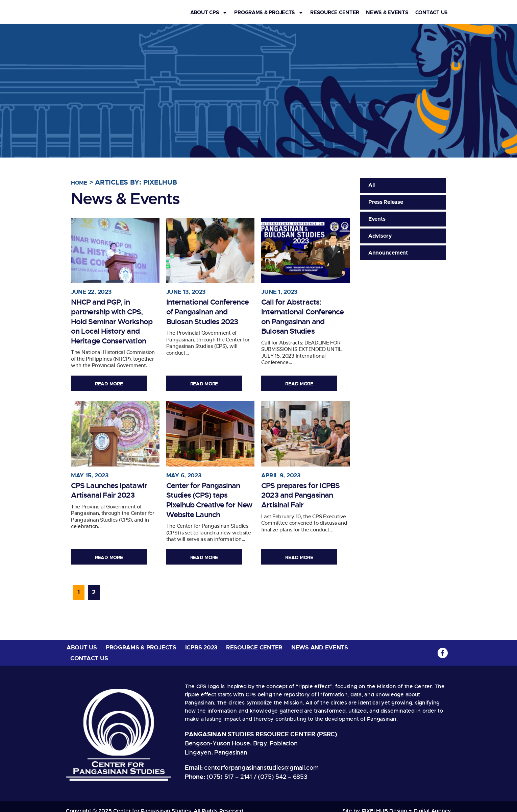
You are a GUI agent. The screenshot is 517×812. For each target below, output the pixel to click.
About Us (82, 640)
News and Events (320, 640)
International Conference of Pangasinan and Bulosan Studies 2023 (209, 307)
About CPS (209, 13)
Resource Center (335, 13)
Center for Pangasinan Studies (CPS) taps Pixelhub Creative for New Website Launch (210, 491)
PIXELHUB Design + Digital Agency (407, 803)
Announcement (388, 253)
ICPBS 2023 (201, 640)
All (372, 185)
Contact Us (432, 13)
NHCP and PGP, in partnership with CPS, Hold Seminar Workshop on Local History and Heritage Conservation (113, 316)
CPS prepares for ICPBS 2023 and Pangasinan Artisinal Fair (301, 491)
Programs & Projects (269, 13)
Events (377, 219)
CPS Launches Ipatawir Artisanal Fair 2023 (114, 486)
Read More (112, 384)
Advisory (380, 236)
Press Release (386, 202)
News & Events (387, 13)
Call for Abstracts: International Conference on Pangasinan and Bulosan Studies (296, 312)
